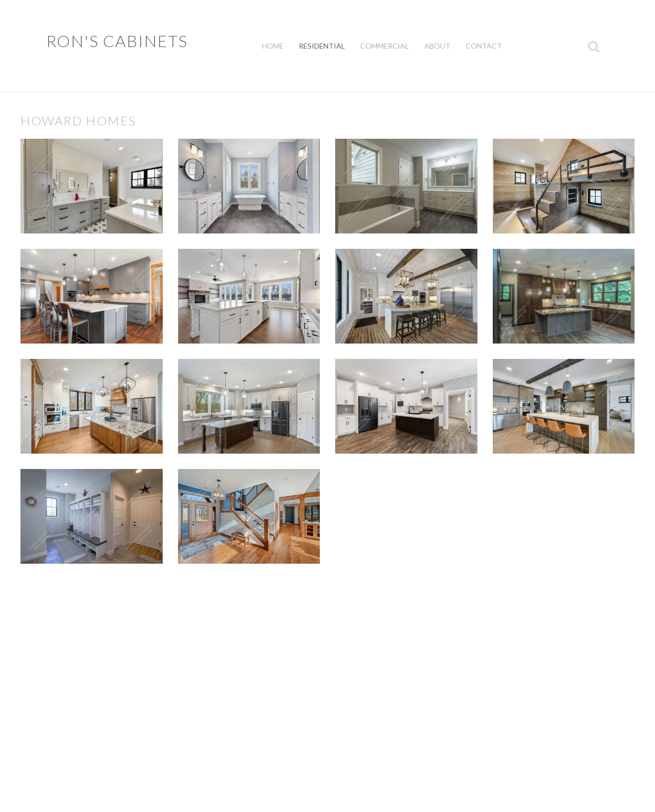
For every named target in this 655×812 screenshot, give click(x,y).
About (437, 46)
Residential (322, 46)
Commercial (385, 46)
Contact (484, 46)
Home (273, 46)
